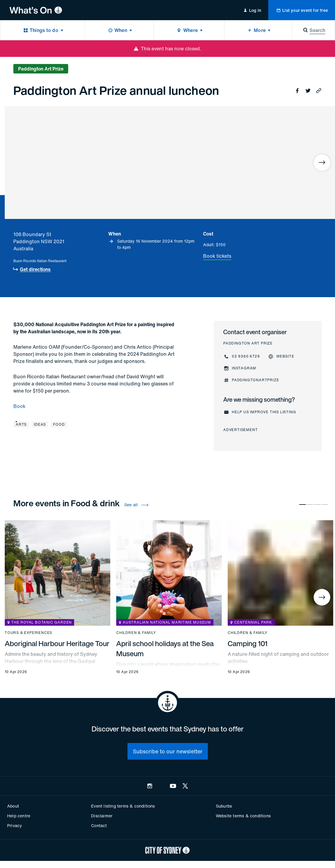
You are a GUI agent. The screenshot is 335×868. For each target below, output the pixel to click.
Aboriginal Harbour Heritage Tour (57, 643)
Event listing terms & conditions (123, 806)
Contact (99, 825)
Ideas (40, 424)
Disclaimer (102, 816)
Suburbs (224, 806)
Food (59, 424)
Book (19, 406)
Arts (21, 424)
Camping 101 (248, 643)
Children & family (136, 633)
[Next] (322, 163)
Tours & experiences (28, 633)
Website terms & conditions (243, 816)
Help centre (19, 816)
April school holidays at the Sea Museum (165, 648)
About (13, 806)
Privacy (15, 825)
